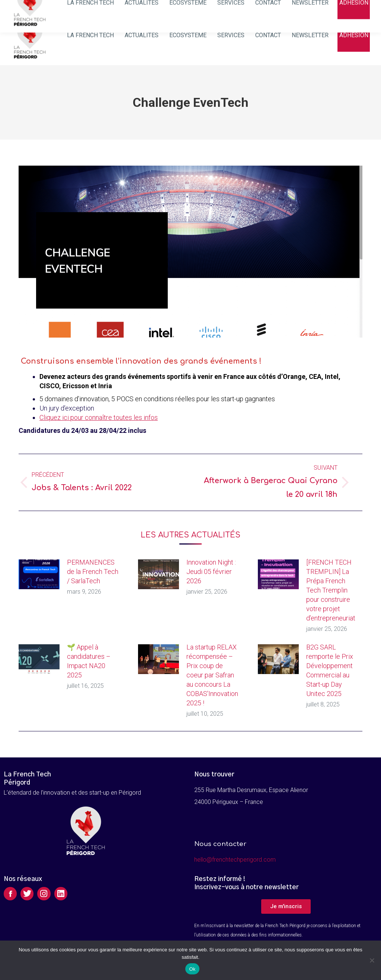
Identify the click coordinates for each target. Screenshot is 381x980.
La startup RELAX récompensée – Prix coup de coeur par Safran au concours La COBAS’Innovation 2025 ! (212, 675)
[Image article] (39, 574)
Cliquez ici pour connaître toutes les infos (99, 417)
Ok (192, 969)
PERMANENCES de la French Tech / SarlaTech (93, 572)
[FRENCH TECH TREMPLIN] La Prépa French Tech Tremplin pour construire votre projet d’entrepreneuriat (331, 590)
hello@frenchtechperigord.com (235, 860)
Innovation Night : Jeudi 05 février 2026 (211, 572)
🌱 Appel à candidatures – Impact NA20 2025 (89, 661)
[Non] (372, 960)
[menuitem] (91, 35)
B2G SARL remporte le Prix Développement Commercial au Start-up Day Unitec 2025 (330, 670)
